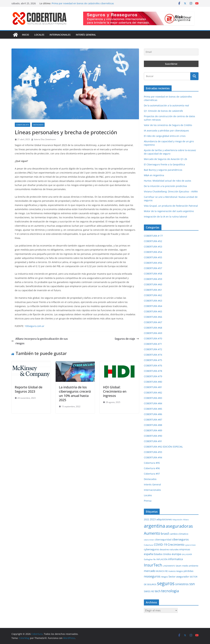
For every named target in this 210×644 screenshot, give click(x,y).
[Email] (171, 52)
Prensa (148, 501)
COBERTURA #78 (153, 371)
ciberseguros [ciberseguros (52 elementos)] (180, 539)
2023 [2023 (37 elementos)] (153, 519)
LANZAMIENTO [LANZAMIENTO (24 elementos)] (169, 566)
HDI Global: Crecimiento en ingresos (115, 391)
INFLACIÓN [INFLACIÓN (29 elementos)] (162, 559)
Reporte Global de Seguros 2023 (29, 389)
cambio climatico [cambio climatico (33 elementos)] (179, 534)
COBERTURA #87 (153, 420)
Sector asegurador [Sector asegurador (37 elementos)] (179, 576)
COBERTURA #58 (153, 274)
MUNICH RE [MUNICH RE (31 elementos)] (162, 571)
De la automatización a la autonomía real (166, 105)
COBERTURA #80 (153, 382)
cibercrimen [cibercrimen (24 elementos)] (149, 540)
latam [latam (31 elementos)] (179, 566)
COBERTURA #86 (153, 414)
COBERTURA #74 (22, 125)
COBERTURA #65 (153, 311)
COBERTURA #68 (153, 328)
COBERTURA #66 (153, 317)
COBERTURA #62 (153, 295)
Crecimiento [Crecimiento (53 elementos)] (176, 545)
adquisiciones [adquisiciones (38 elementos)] (164, 519)
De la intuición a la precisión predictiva (165, 186)
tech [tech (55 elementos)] (158, 591)
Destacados (38, 125)
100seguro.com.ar (34, 326)
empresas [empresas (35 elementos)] (185, 549)
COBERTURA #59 (153, 279)
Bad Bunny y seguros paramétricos (163, 170)
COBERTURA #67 (153, 322)
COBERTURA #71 (153, 344)
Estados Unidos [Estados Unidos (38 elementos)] (162, 554)
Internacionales (60, 35)
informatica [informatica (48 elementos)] (175, 559)
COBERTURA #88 (153, 425)
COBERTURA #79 (153, 376)
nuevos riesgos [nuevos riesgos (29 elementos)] (176, 571)
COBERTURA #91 (153, 441)
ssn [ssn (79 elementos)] (192, 584)
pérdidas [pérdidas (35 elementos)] (189, 571)
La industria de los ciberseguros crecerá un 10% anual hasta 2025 (75, 394)
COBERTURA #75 (153, 360)
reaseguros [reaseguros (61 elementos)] (152, 576)
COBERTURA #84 (153, 403)
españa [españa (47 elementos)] (148, 554)
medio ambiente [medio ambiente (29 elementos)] (190, 566)
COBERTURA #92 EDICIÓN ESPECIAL (163, 447)
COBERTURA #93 (153, 452)
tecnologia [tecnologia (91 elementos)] (170, 591)
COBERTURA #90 (153, 436)
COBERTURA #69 (153, 333)
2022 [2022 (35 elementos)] (147, 519)
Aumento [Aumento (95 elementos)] (152, 533)
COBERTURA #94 (153, 457)
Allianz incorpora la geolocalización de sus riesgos (40, 341)
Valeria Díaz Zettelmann (45, 139)
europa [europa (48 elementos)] (176, 554)
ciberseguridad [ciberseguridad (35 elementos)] (163, 540)
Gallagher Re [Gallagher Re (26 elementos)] (150, 559)
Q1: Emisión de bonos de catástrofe (163, 111)
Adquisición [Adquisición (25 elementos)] (177, 520)
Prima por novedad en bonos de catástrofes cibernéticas (83, 3)
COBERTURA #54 (153, 252)
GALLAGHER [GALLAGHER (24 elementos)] (187, 554)
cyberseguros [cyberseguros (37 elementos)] (151, 549)
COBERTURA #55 (153, 257)
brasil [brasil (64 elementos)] (165, 533)
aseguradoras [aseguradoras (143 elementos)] (179, 526)
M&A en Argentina (154, 175)
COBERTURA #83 (153, 398)
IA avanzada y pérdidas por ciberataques (166, 131)
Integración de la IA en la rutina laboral (165, 217)
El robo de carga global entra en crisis (165, 136)
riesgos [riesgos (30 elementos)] (164, 577)
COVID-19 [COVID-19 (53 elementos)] (160, 545)
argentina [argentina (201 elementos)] (154, 526)
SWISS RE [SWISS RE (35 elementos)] (149, 591)
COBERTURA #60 (153, 284)
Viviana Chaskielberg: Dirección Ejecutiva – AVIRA (171, 191)
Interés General (86, 35)
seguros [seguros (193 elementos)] (166, 583)
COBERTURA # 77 (153, 236)
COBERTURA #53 (153, 247)
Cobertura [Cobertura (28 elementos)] (149, 545)
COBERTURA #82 (153, 393)
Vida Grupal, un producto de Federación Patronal (171, 206)
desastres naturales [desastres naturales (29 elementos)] (169, 549)
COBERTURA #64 (153, 306)
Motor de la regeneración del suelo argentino (169, 211)
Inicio (26, 35)
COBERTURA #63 (153, 301)
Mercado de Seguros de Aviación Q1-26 (165, 159)
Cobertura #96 (152, 468)
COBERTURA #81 (153, 387)
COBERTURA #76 (153, 366)
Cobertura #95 (152, 463)
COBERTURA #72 (153, 349)
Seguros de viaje (127, 339)
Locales (39, 35)
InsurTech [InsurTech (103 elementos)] (153, 565)
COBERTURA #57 (153, 268)
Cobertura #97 (152, 474)
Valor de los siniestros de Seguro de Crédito (168, 125)
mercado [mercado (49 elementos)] (150, 571)
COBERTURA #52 (153, 241)
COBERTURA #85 (153, 409)
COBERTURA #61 (153, 290)
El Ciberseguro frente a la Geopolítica (164, 164)
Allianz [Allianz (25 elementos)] (186, 520)
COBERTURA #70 (153, 338)
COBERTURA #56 (153, 263)
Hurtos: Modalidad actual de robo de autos (168, 181)
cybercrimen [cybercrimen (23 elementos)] (190, 545)
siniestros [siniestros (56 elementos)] (182, 584)
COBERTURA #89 (153, 430)
